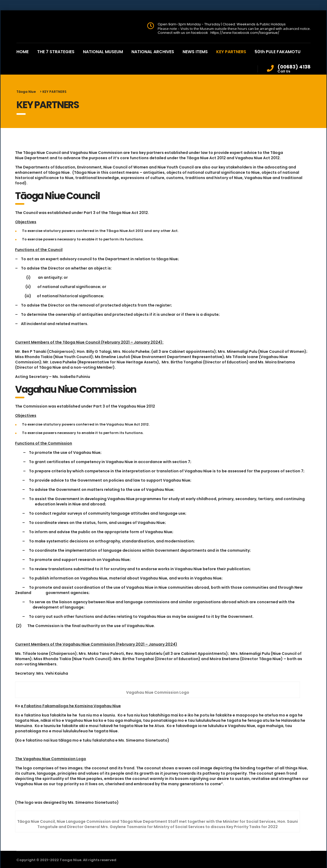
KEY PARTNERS (231, 52)
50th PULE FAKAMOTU (278, 52)
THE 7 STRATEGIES (56, 52)
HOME (23, 52)
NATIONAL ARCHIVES (153, 52)
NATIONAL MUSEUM (103, 52)
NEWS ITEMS (195, 52)
